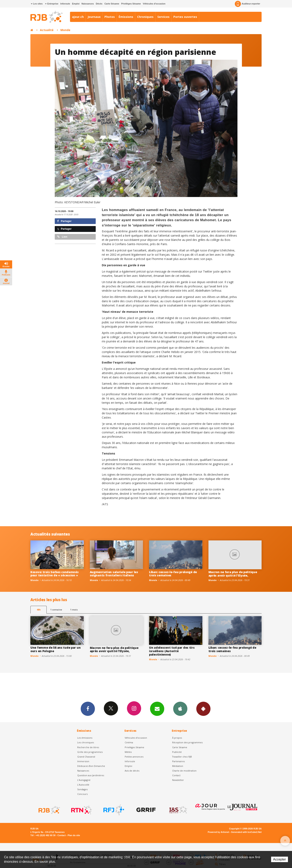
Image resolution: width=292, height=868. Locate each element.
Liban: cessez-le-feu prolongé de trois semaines (173, 574)
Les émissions (85, 738)
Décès (99, 4)
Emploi (76, 4)
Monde (65, 30)
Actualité (47, 30)
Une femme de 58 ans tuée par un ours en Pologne (55, 649)
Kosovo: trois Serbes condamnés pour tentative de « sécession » (55, 574)
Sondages (82, 789)
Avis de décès (132, 771)
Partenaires (178, 761)
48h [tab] (39, 610)
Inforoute (65, 4)
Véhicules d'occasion (154, 4)
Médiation (178, 766)
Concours (82, 794)
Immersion (83, 761)
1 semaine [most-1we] (56, 610)
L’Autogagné (84, 780)
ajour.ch (78, 17)
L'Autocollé (83, 785)
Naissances (88, 4)
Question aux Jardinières (91, 775)
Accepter (280, 859)
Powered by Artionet (218, 832)
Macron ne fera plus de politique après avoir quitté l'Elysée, (233, 574)
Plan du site (74, 835)
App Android (203, 709)
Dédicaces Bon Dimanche (91, 766)
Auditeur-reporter (247, 4)
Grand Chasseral (86, 757)
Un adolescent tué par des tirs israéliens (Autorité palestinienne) (172, 651)
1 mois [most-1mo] (74, 610)
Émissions (126, 17)
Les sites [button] (37, 4)
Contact (176, 775)
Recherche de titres (88, 747)
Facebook (88, 709)
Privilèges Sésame (131, 4)
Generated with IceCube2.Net (246, 832)
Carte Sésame (112, 4)
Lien (62, 237)
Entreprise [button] (52, 4)
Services (163, 17)
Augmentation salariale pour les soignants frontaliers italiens (114, 574)
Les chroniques (86, 742)
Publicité (177, 752)
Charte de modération (184, 771)
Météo (128, 752)
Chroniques (145, 17)
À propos (177, 738)
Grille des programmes (90, 752)
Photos (110, 17)
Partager (64, 221)
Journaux (94, 17)
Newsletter (178, 780)
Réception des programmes (187, 742)
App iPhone (180, 709)
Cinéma (129, 742)
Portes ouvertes (185, 17)
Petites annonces (134, 757)
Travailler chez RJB (182, 757)
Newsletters (157, 709)
